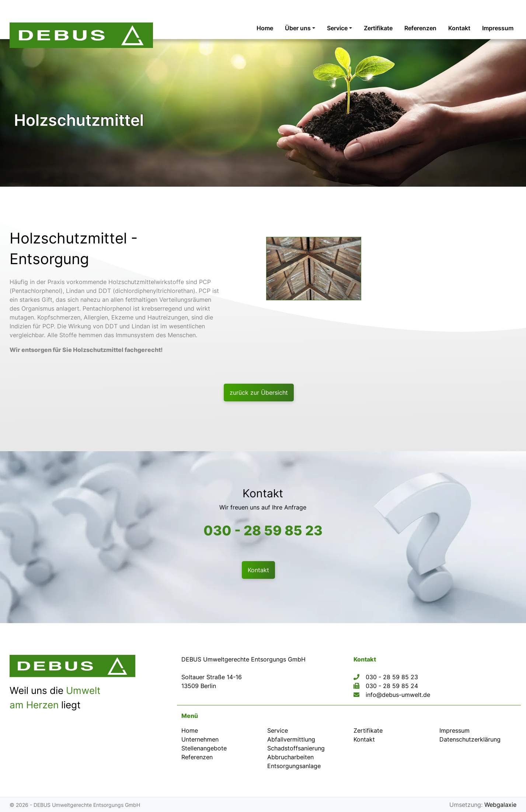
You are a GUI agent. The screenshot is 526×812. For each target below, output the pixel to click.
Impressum (454, 730)
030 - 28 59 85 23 (263, 531)
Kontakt (364, 739)
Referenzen (197, 757)
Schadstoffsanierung (296, 748)
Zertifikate (368, 730)
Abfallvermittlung (291, 739)
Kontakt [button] (258, 570)
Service (278, 730)
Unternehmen (200, 739)
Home (190, 730)
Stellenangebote (204, 748)
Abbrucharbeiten (290, 757)
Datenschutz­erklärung (470, 739)
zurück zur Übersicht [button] (259, 393)
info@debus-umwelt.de (398, 695)
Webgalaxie (500, 805)
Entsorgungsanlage (294, 766)
